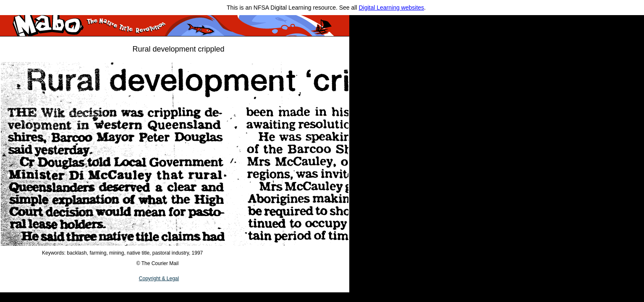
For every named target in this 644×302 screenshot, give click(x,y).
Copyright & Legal (159, 279)
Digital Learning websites (391, 8)
